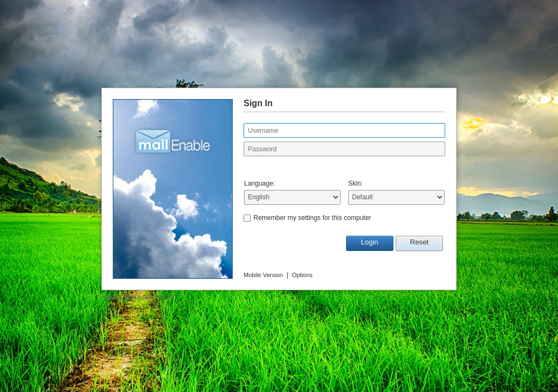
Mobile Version (263, 275)
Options (302, 275)
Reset (420, 242)
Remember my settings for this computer (312, 218)
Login (369, 242)
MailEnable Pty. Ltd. (150, 297)
